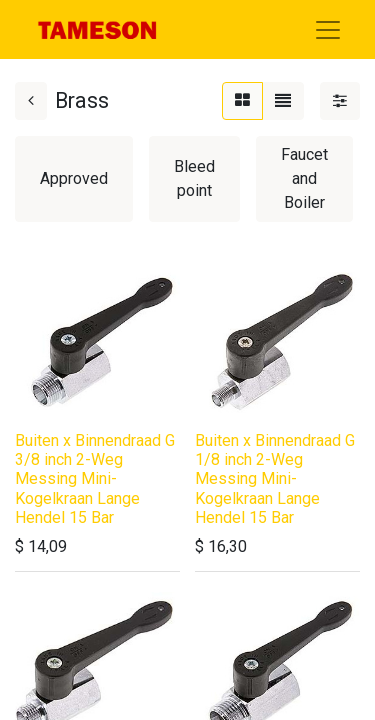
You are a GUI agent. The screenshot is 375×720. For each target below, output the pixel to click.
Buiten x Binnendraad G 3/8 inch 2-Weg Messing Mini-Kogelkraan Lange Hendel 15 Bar (95, 479)
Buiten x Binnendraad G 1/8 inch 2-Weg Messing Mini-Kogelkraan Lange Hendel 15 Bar (275, 479)
